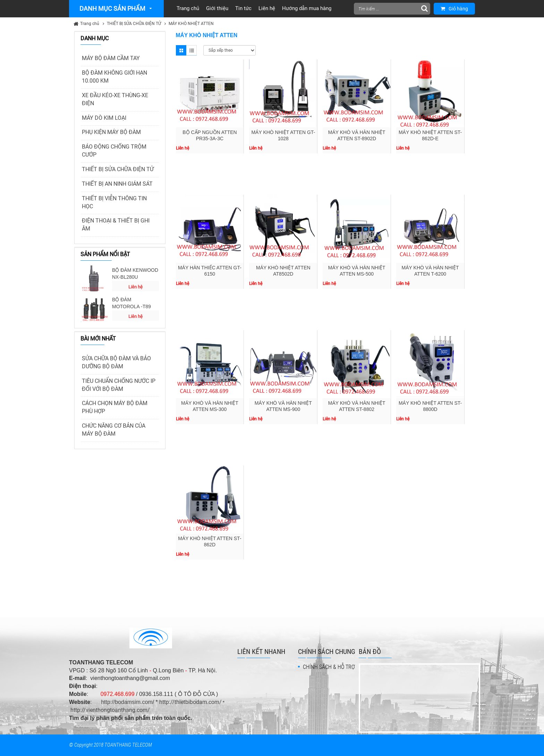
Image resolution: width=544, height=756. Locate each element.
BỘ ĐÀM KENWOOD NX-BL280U (135, 274)
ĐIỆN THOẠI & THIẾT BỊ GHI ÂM (116, 225)
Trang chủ (90, 24)
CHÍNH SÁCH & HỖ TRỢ (329, 667)
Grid (181, 50)
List (192, 50)
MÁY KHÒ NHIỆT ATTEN (191, 24)
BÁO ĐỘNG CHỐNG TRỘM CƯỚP (114, 151)
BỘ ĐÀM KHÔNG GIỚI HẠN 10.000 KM (114, 77)
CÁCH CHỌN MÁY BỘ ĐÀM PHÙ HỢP (115, 407)
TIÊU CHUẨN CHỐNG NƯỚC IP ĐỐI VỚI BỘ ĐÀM (119, 385)
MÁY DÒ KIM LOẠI (104, 118)
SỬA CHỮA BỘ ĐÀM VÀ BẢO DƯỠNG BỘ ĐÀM (116, 362)
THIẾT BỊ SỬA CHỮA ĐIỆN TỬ (134, 24)
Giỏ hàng (454, 9)
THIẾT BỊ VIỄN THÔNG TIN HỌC (114, 202)
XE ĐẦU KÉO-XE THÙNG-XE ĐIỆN (115, 99)
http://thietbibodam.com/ (190, 702)
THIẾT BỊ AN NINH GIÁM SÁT (117, 184)
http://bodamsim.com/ (127, 702)
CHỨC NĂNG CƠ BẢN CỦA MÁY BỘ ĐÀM (114, 430)
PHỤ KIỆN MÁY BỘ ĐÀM (111, 132)
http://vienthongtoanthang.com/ (110, 710)
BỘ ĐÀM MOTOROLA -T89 (131, 303)
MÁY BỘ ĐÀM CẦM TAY (111, 58)
